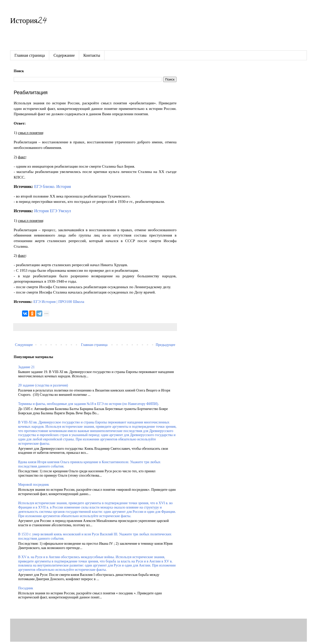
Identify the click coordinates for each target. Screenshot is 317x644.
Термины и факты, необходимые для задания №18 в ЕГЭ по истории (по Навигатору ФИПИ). (89, 404)
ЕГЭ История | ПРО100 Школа (59, 301)
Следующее (24, 345)
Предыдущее (165, 345)
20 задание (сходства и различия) (43, 385)
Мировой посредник (34, 485)
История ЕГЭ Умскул (53, 211)
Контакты (92, 55)
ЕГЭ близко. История (53, 187)
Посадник (26, 588)
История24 (28, 22)
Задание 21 (27, 367)
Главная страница (30, 55)
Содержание (64, 55)
